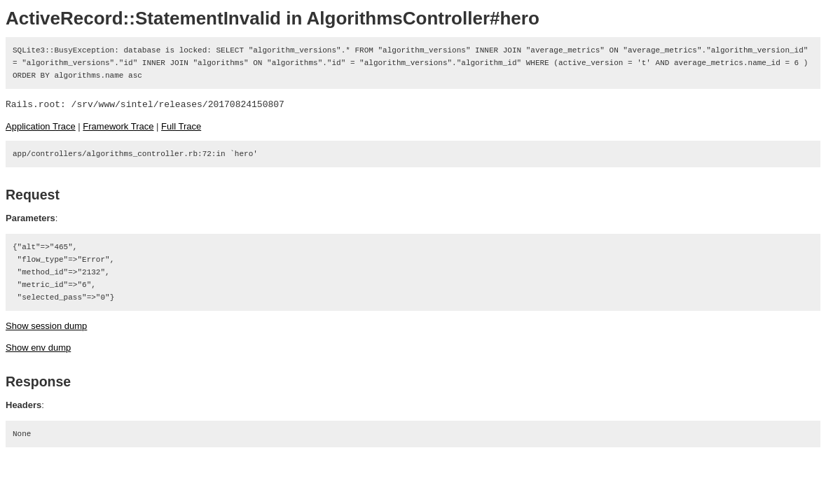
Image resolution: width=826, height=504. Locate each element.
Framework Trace (118, 126)
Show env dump (38, 348)
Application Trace (41, 126)
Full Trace (181, 126)
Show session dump (46, 326)
